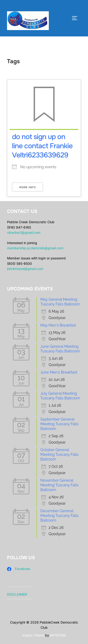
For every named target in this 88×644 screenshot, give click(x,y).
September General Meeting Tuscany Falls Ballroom (59, 424)
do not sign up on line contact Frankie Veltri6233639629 (42, 146)
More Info (27, 187)
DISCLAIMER (17, 594)
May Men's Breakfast (58, 325)
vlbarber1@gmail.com (24, 232)
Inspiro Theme (33, 635)
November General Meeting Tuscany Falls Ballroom (59, 485)
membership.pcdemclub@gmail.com (35, 248)
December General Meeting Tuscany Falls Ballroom (59, 516)
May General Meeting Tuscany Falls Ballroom (60, 302)
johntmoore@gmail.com (25, 269)
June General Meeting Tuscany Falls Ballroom (60, 349)
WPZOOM (58, 635)
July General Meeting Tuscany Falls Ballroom (60, 396)
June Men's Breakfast (59, 372)
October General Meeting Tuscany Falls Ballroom (59, 455)
